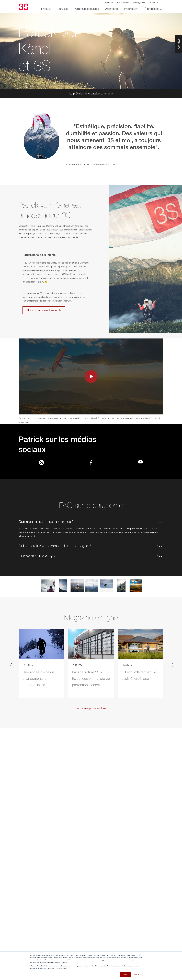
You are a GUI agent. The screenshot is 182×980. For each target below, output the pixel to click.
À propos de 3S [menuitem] (154, 9)
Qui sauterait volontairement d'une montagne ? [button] (55, 546)
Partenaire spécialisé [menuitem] (86, 9)
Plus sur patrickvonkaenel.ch (44, 310)
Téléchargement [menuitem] (139, 2)
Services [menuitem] (63, 9)
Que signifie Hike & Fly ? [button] (37, 556)
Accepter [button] (125, 974)
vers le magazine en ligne (91, 708)
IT (157, 2)
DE (150, 2)
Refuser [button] (137, 974)
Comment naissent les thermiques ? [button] (46, 522)
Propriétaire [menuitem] (131, 9)
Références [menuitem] (109, 2)
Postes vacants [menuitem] (123, 2)
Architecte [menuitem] (112, 9)
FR (154, 3)
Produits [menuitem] (46, 9)
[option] (91, 140)
